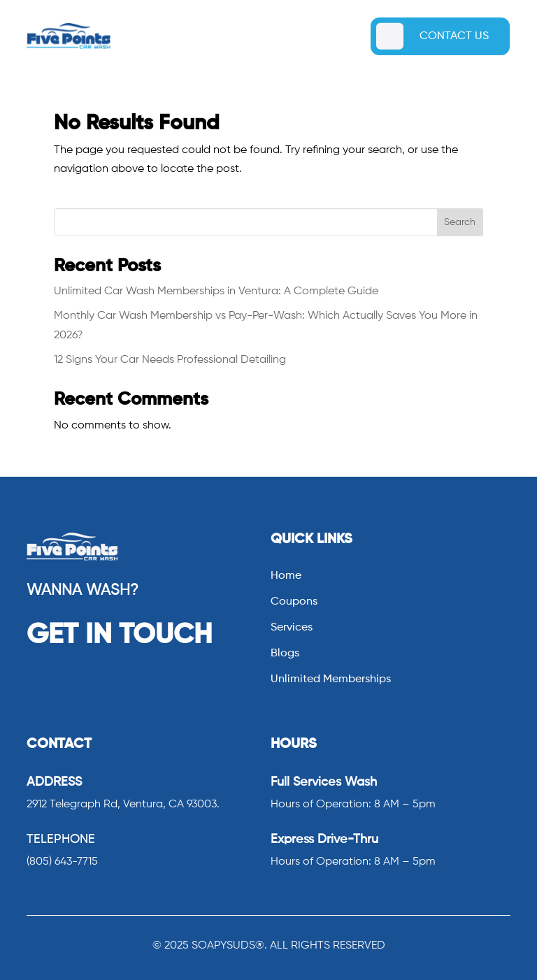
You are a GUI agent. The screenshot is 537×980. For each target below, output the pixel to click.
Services (292, 628)
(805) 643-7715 (62, 862)
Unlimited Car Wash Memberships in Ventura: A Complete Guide (216, 291)
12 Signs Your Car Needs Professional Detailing (170, 360)
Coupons (294, 602)
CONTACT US (454, 36)
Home (286, 576)
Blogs (285, 654)
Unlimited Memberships (331, 680)
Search (460, 222)
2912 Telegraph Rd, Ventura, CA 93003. (123, 805)
